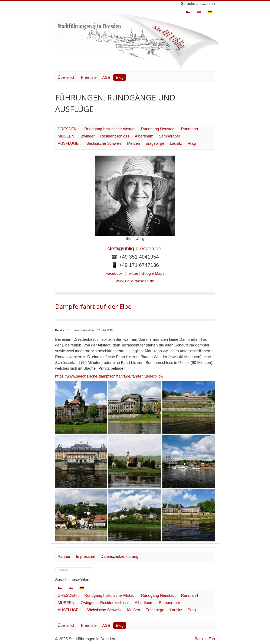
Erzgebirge (155, 143)
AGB (106, 77)
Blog (120, 77)
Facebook (114, 273)
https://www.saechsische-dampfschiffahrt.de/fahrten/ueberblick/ (109, 376)
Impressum (86, 557)
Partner (64, 557)
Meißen (134, 143)
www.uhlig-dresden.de (135, 281)
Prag (192, 143)
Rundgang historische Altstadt (110, 129)
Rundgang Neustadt (158, 129)
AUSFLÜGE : (69, 143)
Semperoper (169, 136)
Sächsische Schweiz (104, 143)
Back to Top (205, 639)
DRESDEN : (68, 129)
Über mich (67, 77)
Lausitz (176, 143)
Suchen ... (55, 567)
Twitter (132, 273)
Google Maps (153, 273)
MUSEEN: (67, 136)
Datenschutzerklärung (120, 557)
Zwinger (88, 136)
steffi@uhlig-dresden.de (135, 248)
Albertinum (144, 136)
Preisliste (89, 77)
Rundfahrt (190, 129)
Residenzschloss (115, 136)
